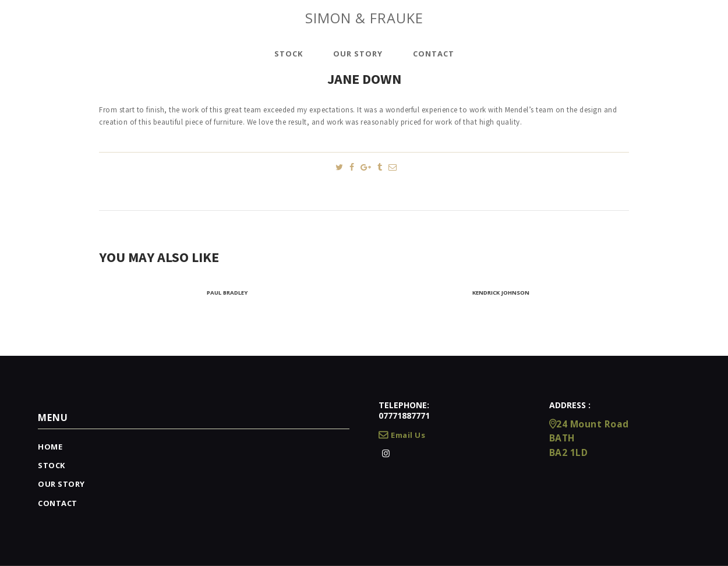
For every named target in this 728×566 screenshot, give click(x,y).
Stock (52, 465)
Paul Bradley (227, 293)
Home (50, 447)
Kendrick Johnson (501, 293)
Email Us (402, 435)
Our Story (61, 484)
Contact (58, 503)
